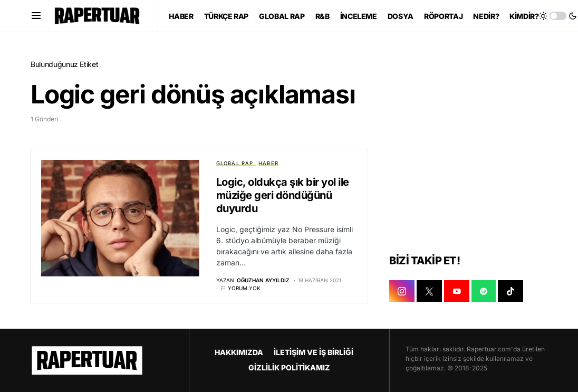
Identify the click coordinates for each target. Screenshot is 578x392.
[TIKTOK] (510, 292)
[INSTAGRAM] (402, 292)
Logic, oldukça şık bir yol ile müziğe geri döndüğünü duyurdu (283, 195)
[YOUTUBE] (457, 292)
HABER (268, 163)
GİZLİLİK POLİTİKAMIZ (289, 367)
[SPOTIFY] (484, 292)
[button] (36, 16)
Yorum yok (244, 288)
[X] (429, 292)
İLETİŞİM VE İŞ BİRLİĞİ (314, 352)
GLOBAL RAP (235, 163)
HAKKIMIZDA (239, 352)
